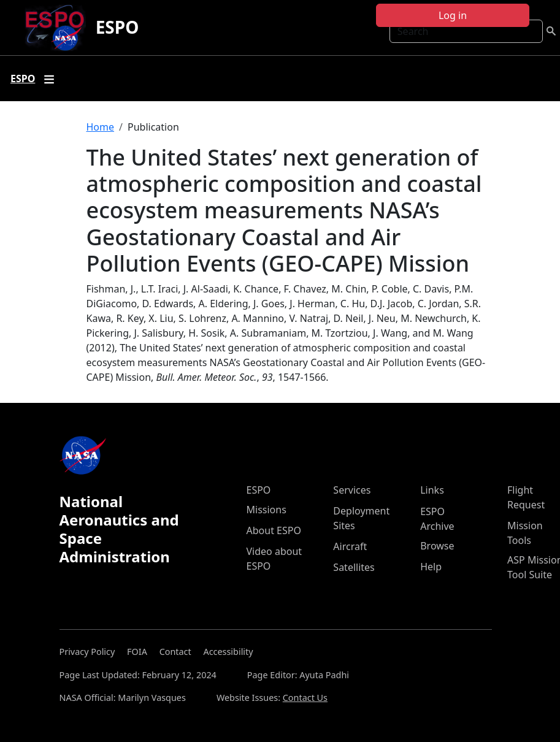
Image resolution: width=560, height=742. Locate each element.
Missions (267, 510)
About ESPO (274, 530)
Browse (437, 546)
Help (431, 567)
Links (432, 490)
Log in (453, 15)
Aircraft (350, 546)
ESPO (117, 27)
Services (352, 490)
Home (101, 127)
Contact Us (305, 698)
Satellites (354, 567)
